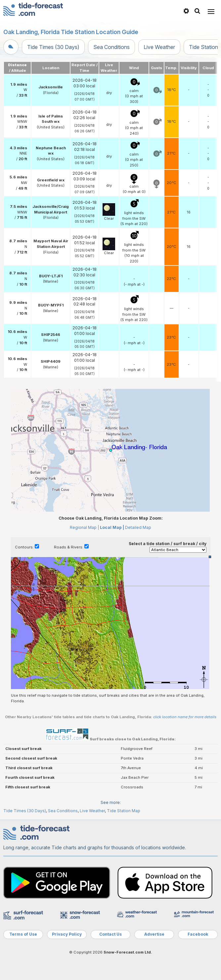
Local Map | (112, 527)
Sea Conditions (111, 47)
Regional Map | (84, 527)
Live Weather (159, 47)
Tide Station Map (124, 811)
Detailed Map (138, 527)
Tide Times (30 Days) (53, 47)
